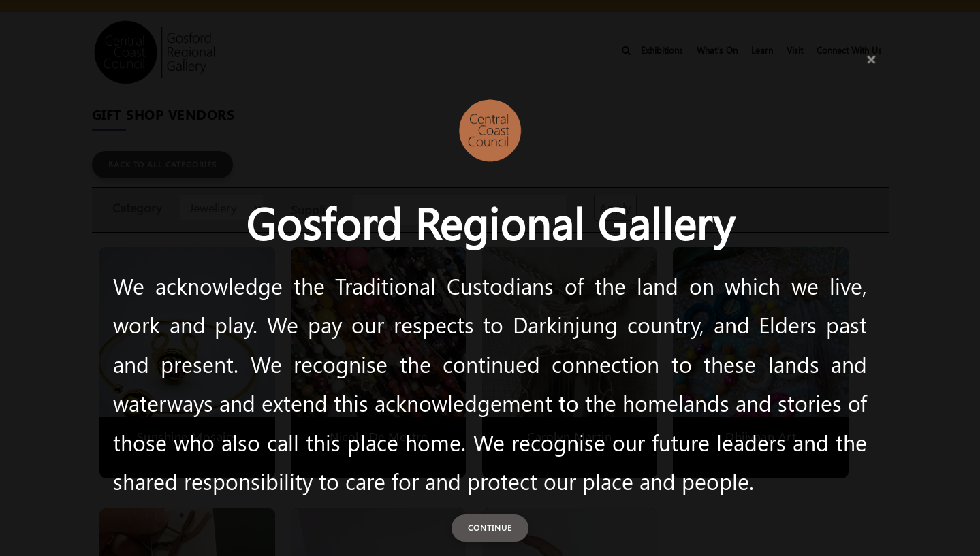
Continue (490, 527)
